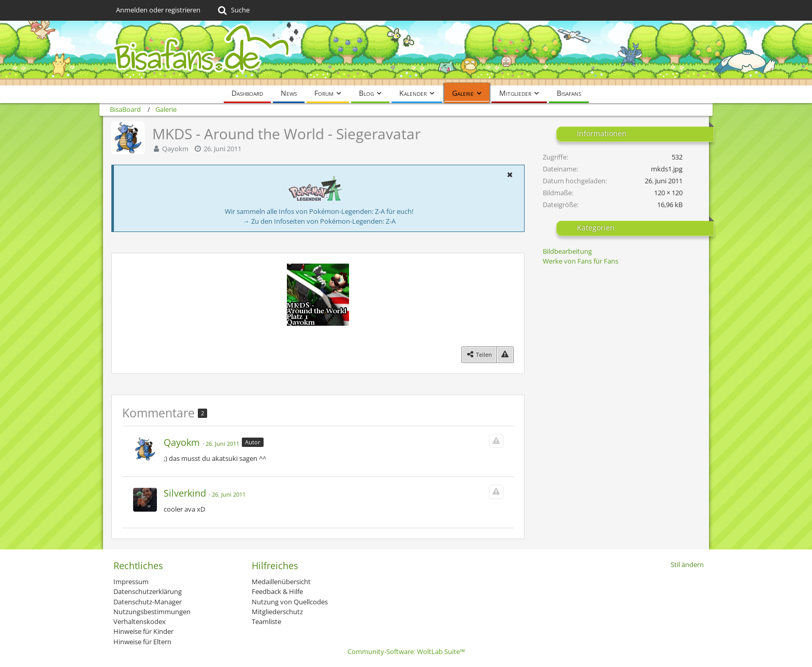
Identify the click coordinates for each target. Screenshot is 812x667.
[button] (510, 175)
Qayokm (175, 149)
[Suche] (233, 10)
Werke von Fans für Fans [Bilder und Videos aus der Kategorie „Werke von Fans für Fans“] (581, 261)
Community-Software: (406, 651)
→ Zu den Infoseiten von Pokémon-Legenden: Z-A (319, 221)
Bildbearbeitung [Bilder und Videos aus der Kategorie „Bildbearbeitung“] (567, 251)
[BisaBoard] (406, 53)
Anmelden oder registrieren (158, 10)
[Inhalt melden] (505, 354)
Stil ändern (687, 564)
